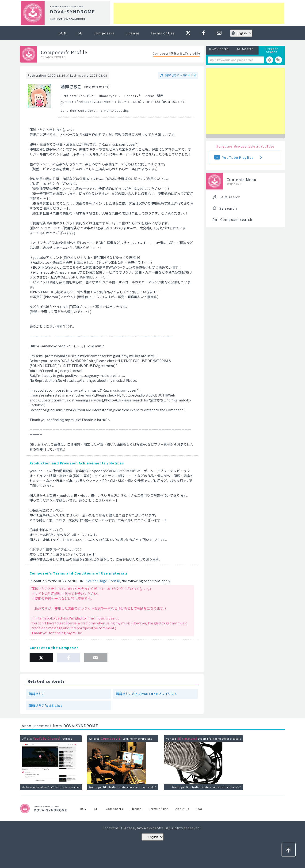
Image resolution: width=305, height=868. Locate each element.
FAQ (199, 809)
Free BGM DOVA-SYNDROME (68, 19)
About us (182, 809)
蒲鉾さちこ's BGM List (180, 75)
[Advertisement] (199, 13)
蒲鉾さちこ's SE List (45, 705)
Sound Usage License (103, 581)
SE (80, 33)
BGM (62, 33)
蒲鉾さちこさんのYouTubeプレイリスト (147, 694)
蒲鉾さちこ (37, 694)
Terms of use (158, 809)
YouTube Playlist (238, 157)
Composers (104, 33)
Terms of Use (163, 33)
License (132, 33)
